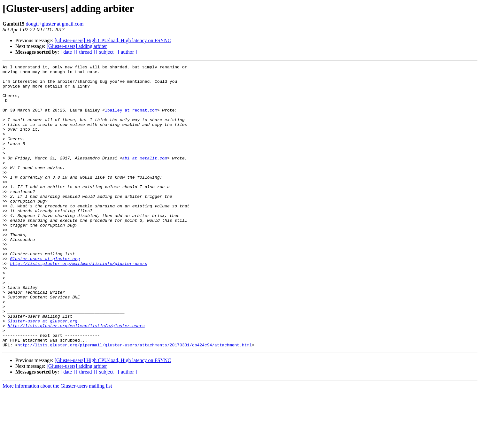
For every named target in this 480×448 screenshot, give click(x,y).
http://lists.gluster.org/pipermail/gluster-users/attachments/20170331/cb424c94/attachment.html (135, 401)
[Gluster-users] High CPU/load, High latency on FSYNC (113, 40)
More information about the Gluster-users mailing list (57, 442)
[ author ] (128, 52)
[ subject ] (106, 52)
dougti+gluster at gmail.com (54, 24)
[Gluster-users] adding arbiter (77, 46)
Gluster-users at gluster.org (45, 298)
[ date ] (68, 52)
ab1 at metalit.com (144, 177)
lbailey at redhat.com (131, 120)
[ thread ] (85, 52)
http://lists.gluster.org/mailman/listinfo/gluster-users (78, 304)
